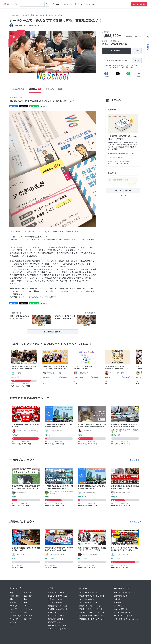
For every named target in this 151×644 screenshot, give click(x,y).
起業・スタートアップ (16, 624)
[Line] (128, 74)
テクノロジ (28, 609)
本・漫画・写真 (15, 616)
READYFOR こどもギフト (57, 629)
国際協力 (27, 593)
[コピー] (137, 60)
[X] (118, 74)
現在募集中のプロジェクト (58, 609)
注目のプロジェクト (55, 603)
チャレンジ (14, 619)
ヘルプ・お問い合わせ (122, 612)
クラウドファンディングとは (125, 593)
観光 (26, 603)
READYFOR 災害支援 (55, 619)
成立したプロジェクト (56, 612)
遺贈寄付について (121, 596)
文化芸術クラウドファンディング (92, 612)
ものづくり (14, 609)
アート (12, 612)
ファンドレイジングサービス (90, 603)
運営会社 (117, 599)
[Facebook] (106, 74)
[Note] (139, 74)
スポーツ (27, 619)
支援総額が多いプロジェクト (59, 606)
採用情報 (117, 603)
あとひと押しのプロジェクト (59, 596)
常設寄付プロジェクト (56, 616)
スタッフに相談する (87, 599)
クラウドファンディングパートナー (127, 619)
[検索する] (47, 4)
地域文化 (13, 603)
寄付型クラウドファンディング (91, 609)
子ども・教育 (14, 596)
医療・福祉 (28, 596)
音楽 (26, 612)
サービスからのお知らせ (123, 616)
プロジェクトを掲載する (88, 593)
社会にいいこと (15, 593)
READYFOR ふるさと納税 (57, 626)
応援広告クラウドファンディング (92, 616)
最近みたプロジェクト (56, 593)
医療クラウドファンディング (90, 606)
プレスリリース (120, 606)
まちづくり (14, 606)
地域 (26, 599)
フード (27, 606)
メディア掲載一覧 (121, 609)
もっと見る (134, 460)
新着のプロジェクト (55, 599)
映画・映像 (28, 616)
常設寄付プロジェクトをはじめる (92, 596)
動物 (11, 599)
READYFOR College (55, 622)
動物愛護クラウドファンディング (92, 619)
